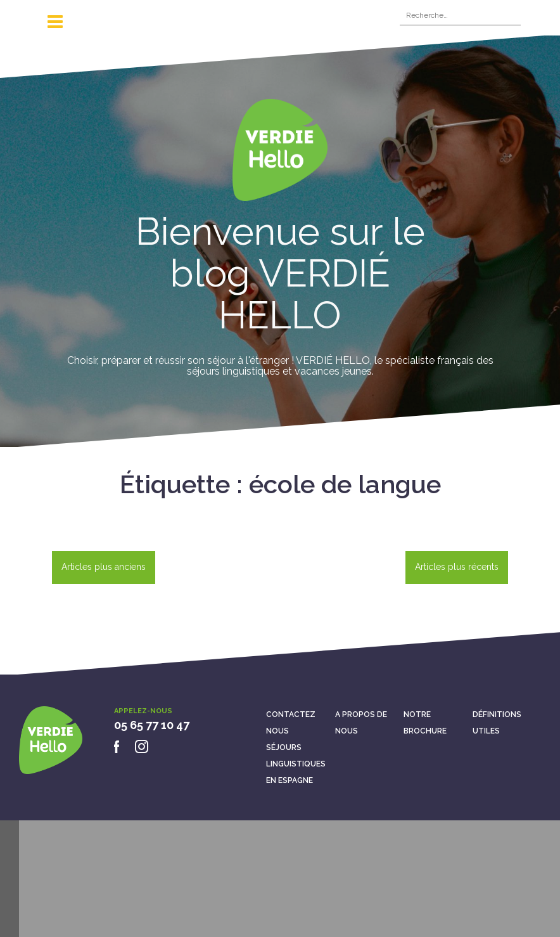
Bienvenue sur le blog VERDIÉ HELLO (280, 273)
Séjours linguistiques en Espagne (296, 764)
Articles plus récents (457, 567)
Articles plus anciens (104, 567)
